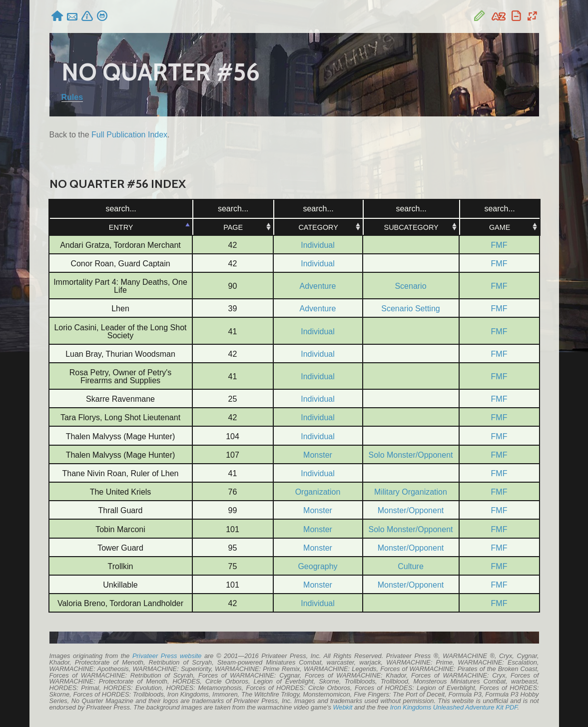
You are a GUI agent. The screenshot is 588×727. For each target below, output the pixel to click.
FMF (499, 245)
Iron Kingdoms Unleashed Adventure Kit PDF (454, 707)
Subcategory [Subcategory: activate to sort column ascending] (410, 227)
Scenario (410, 286)
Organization (318, 492)
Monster (318, 455)
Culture (411, 566)
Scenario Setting (410, 309)
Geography (317, 566)
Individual (318, 245)
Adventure (318, 286)
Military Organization (411, 492)
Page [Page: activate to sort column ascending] (233, 227)
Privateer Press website (167, 656)
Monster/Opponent (411, 510)
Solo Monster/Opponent (411, 455)
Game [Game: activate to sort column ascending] (499, 227)
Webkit (342, 707)
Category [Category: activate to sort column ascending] (317, 227)
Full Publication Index (129, 135)
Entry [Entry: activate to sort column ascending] (121, 227)
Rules (72, 97)
